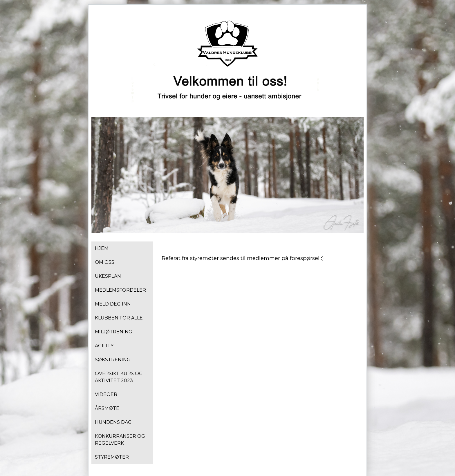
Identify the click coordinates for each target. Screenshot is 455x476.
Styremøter (112, 457)
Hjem (102, 248)
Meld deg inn (113, 304)
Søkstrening (113, 360)
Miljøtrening (114, 332)
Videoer (106, 394)
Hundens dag (113, 422)
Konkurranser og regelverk (120, 440)
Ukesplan (108, 276)
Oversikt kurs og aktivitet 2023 (119, 377)
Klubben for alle (119, 318)
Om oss (105, 262)
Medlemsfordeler (120, 290)
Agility (104, 346)
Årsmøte (107, 408)
